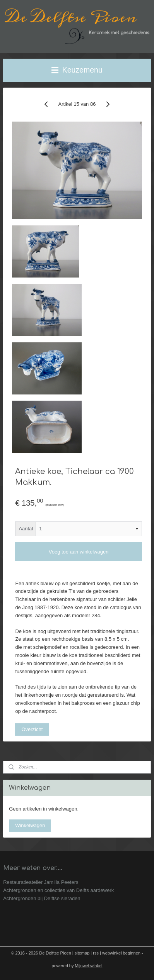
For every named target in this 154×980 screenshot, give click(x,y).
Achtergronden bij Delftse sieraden (42, 898)
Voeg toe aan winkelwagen (79, 552)
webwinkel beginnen (121, 953)
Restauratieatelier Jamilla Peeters (41, 882)
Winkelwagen (30, 825)
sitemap (82, 953)
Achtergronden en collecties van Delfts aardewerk (58, 890)
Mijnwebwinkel (89, 966)
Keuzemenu (77, 70)
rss (96, 953)
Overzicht (32, 729)
